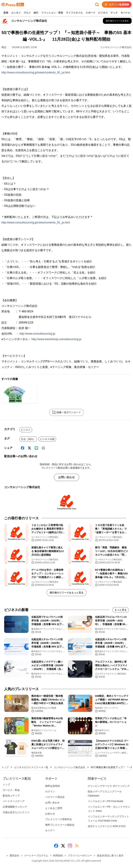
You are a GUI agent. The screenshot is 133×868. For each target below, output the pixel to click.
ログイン (50, 791)
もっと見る (121, 610)
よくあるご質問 (54, 808)
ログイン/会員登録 (117, 5)
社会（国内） (28, 439)
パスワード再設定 (55, 797)
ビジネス (103, 13)
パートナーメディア (14, 801)
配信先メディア (11, 796)
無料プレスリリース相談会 (60, 825)
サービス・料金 (11, 790)
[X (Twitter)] (29, 448)
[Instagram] (70, 846)
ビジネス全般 (47, 439)
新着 (6, 13)
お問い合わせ (66, 477)
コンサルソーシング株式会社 (116, 47)
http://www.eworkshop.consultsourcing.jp (56, 339)
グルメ (27, 13)
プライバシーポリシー (80, 855)
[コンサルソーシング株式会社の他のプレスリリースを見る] (117, 21)
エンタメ (16, 13)
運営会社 (14, 855)
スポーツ (90, 13)
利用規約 (58, 855)
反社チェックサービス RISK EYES (107, 826)
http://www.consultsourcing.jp (37, 334)
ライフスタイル (74, 13)
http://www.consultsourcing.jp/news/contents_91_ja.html (36, 72)
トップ (5, 767)
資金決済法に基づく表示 (110, 855)
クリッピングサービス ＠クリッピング (109, 786)
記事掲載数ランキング (15, 807)
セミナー (50, 830)
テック (114, 13)
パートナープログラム (36, 855)
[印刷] (43, 448)
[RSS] (77, 846)
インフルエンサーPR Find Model (106, 801)
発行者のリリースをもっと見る (66, 593)
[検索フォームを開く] (97, 5)
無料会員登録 (52, 786)
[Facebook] (23, 448)
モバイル (125, 13)
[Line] (36, 448)
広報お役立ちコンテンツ (16, 812)
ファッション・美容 (52, 13)
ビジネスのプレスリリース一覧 (31, 767)
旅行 (36, 13)
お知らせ (50, 814)
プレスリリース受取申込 (59, 819)
